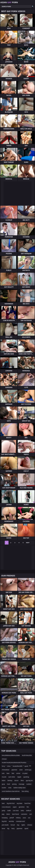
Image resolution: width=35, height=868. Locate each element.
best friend (15, 814)
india (10, 788)
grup (3, 784)
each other (12, 777)
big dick (4, 821)
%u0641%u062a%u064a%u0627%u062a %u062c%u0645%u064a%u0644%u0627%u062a (16, 763)
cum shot (16, 811)
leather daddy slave (20, 788)
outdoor (29, 784)
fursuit (13, 825)
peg (3, 814)
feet (13, 773)
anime (18, 773)
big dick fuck (11, 803)
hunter (4, 788)
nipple (19, 777)
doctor (16, 780)
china (9, 766)
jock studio (5, 825)
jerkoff (12, 818)
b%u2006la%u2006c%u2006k (11, 755)
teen (3, 803)
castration (24, 814)
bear (8, 773)
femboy (10, 780)
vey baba (20, 803)
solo (3, 773)
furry (3, 766)
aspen (15, 807)
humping (5, 818)
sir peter (25, 773)
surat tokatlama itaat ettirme (11, 791)
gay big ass (29, 780)
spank (26, 766)
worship (11, 821)
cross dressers (6, 807)
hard (9, 784)
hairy (13, 828)
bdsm (4, 780)
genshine (22, 807)
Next (28, 543)
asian (21, 770)
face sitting (25, 791)
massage (22, 784)
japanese (14, 770)
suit (31, 814)
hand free (27, 803)
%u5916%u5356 (27, 755)
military (18, 818)
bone (3, 828)
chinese (4, 759)
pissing (14, 784)
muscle (4, 777)
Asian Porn (9, 2)
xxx (29, 818)
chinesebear (6, 770)
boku (22, 811)
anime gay (28, 770)
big (8, 828)
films (22, 780)
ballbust (29, 811)
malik (9, 811)
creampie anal (20, 821)
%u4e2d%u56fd (17, 766)
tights (23, 825)
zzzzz (24, 818)
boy (18, 825)
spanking (26, 777)
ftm (28, 807)
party (3, 811)
